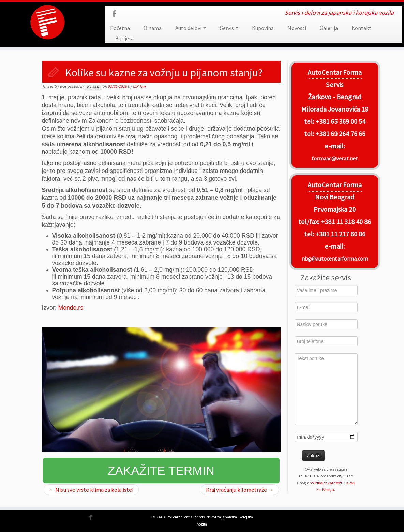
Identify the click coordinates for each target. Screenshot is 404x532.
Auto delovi (191, 28)
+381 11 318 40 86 (345, 222)
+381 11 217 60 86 (340, 234)
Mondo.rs (71, 308)
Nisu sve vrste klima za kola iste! (91, 490)
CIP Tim (139, 86)
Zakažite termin (161, 470)
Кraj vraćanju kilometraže (240, 490)
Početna (120, 28)
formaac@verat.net (335, 158)
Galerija (329, 28)
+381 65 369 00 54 (340, 121)
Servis (229, 28)
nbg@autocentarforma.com (335, 258)
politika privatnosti (326, 483)
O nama (153, 28)
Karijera (124, 38)
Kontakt (361, 28)
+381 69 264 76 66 (340, 134)
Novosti (297, 28)
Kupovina (263, 28)
